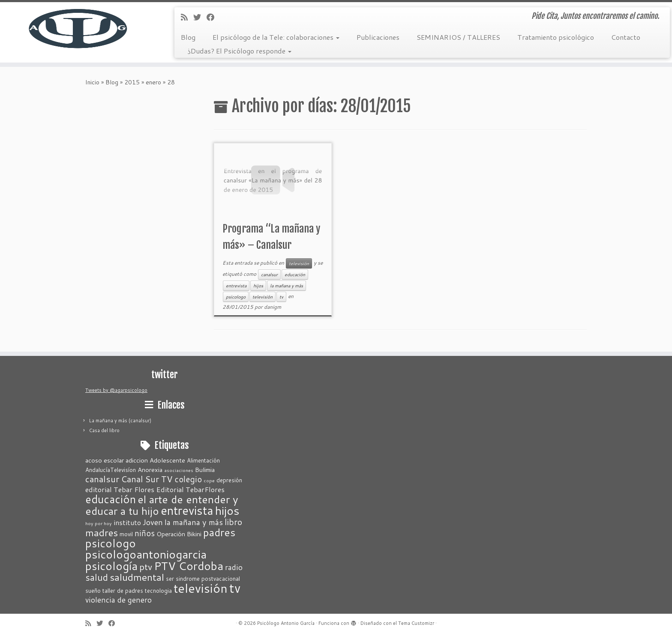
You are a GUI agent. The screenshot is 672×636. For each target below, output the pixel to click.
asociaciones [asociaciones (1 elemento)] (179, 470)
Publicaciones (378, 37)
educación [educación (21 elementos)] (111, 499)
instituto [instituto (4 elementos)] (127, 522)
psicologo (236, 297)
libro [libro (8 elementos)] (233, 522)
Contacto (626, 37)
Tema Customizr (416, 623)
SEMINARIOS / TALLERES (458, 37)
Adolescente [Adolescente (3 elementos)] (167, 460)
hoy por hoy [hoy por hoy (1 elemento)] (99, 523)
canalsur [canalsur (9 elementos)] (102, 479)
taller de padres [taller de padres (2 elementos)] (123, 591)
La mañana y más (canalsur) (120, 421)
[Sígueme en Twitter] (200, 17)
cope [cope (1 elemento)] (209, 480)
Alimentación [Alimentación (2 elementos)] (203, 460)
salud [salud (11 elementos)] (97, 577)
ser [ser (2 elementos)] (170, 579)
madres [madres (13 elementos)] (102, 532)
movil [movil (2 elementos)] (126, 534)
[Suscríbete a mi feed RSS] (187, 17)
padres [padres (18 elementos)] (219, 532)
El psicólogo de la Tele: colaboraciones (276, 37)
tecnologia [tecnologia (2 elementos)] (158, 591)
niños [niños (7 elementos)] (145, 533)
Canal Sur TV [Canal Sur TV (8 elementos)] (147, 479)
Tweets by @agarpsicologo (116, 390)
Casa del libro (104, 430)
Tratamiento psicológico (556, 37)
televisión (299, 263)
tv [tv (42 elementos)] (235, 588)
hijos (258, 286)
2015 (132, 82)
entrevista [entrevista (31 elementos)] (187, 510)
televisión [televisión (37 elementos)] (201, 588)
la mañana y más (286, 286)
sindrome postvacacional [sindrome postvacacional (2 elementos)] (208, 579)
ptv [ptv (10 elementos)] (146, 567)
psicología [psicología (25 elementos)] (111, 566)
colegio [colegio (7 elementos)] (188, 479)
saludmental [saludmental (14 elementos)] (137, 577)
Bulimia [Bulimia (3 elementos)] (205, 470)
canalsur (269, 275)
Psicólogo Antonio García (286, 623)
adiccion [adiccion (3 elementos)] (137, 460)
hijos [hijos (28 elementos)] (227, 511)
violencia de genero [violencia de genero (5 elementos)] (118, 600)
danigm (273, 307)
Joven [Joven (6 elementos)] (153, 522)
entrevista (236, 286)
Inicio (92, 82)
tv (281, 297)
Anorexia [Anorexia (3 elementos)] (150, 470)
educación (295, 275)
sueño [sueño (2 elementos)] (93, 591)
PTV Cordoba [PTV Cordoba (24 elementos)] (189, 566)
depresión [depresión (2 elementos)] (229, 480)
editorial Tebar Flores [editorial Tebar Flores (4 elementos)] (120, 489)
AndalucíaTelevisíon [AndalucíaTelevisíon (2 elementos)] (111, 470)
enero (153, 82)
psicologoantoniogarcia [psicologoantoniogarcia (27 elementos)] (146, 554)
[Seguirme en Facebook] (213, 17)
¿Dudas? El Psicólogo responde (239, 51)
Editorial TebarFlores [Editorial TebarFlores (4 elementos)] (190, 489)
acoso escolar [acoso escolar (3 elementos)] (105, 460)
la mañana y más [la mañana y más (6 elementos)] (194, 522)
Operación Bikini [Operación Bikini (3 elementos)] (179, 534)
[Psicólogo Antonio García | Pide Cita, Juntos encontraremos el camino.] (78, 28)
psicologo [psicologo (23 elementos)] (111, 543)
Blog (188, 37)
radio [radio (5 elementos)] (234, 567)
